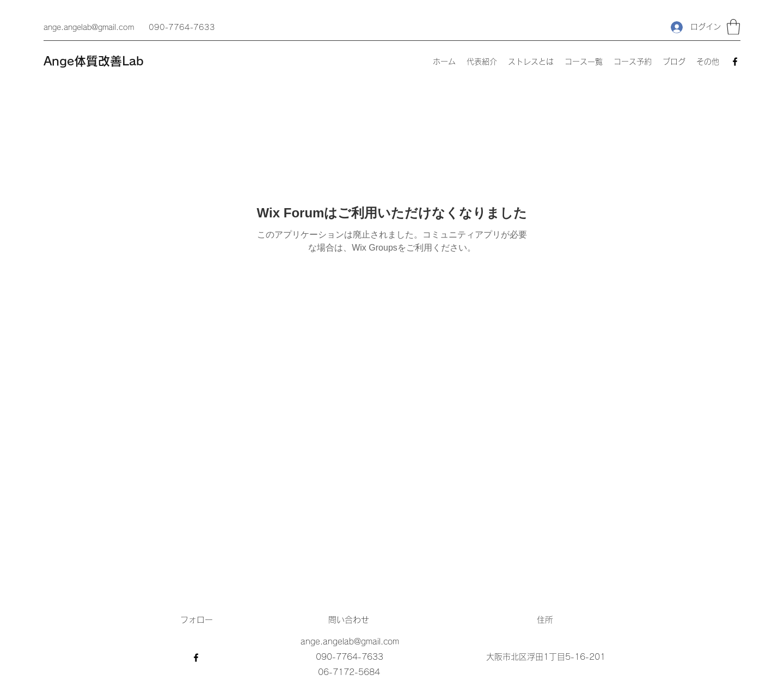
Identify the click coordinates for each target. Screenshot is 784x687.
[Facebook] (735, 62)
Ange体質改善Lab (94, 61)
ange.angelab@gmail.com (89, 27)
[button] (733, 27)
